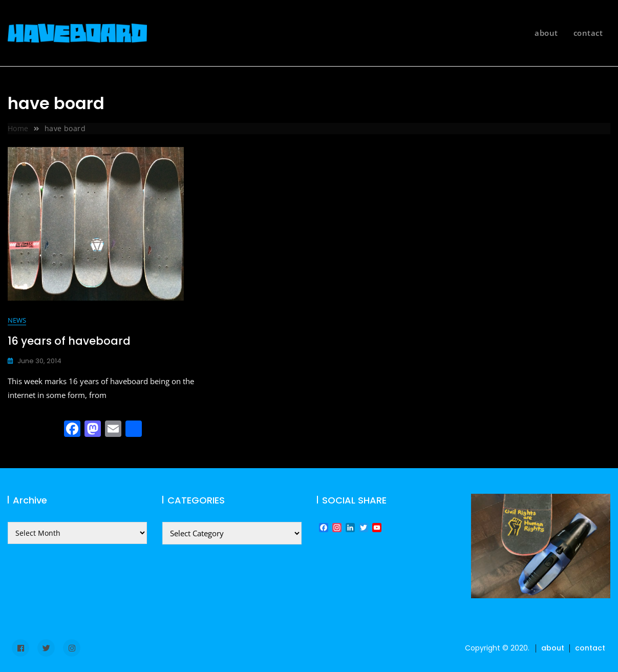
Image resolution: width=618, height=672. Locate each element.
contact (588, 33)
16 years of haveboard (69, 341)
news (17, 320)
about (546, 33)
